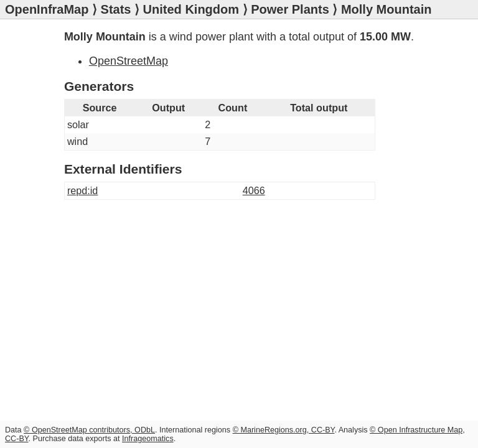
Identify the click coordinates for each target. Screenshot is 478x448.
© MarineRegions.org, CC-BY (284, 430)
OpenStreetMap (129, 61)
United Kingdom (191, 9)
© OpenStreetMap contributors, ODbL (89, 430)
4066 (254, 190)
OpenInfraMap (47, 9)
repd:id (83, 190)
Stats (116, 9)
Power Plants (290, 9)
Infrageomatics (148, 439)
